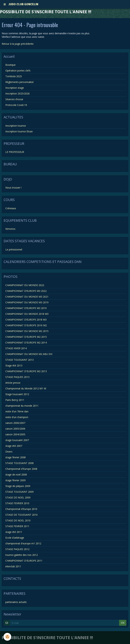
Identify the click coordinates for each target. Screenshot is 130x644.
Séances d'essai (14, 99)
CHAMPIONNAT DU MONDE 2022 (25, 285)
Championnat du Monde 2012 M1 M (26, 388)
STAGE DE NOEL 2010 (18, 520)
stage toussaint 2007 (17, 440)
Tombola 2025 (14, 76)
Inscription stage (15, 88)
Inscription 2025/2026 (17, 93)
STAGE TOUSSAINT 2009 (19, 492)
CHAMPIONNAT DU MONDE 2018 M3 (27, 314)
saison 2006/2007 (15, 423)
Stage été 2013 (14, 365)
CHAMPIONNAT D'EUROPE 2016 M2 (26, 325)
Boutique (10, 65)
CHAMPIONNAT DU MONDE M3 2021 (27, 297)
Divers (9, 452)
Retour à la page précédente (18, 44)
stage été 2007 (14, 446)
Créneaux (11, 208)
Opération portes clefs (18, 71)
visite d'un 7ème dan (17, 411)
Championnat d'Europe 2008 (21, 469)
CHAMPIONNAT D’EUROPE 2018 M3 (26, 320)
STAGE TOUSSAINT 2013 (19, 360)
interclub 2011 (13, 566)
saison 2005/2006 (15, 429)
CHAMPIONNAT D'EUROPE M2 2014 (26, 343)
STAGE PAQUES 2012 (17, 549)
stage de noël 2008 (16, 475)
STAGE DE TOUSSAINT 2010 (21, 515)
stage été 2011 (14, 532)
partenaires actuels (16, 602)
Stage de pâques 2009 (18, 486)
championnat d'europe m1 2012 (23, 543)
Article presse (13, 383)
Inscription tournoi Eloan (19, 131)
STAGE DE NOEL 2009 (18, 497)
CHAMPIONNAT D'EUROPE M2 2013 (26, 371)
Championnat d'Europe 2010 (21, 509)
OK (123, 623)
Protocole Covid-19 (16, 105)
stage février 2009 (15, 480)
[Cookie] (7, 637)
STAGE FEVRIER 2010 (17, 503)
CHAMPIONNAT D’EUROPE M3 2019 (26, 308)
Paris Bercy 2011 (15, 400)
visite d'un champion (17, 417)
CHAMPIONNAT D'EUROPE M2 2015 (26, 337)
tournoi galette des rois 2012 (22, 555)
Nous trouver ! (13, 188)
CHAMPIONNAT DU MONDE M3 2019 (27, 302)
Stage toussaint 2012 (17, 394)
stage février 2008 (15, 457)
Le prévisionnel (14, 249)
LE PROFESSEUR (15, 152)
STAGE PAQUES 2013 (17, 377)
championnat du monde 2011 (22, 406)
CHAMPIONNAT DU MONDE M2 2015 (27, 331)
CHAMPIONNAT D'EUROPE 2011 (24, 561)
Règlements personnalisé (19, 82)
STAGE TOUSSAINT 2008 (19, 463)
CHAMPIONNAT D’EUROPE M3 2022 (26, 291)
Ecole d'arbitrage (15, 538)
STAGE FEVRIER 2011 (17, 526)
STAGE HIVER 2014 (16, 348)
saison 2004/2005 (15, 434)
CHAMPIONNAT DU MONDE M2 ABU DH (29, 354)
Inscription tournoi (16, 126)
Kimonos (10, 229)
